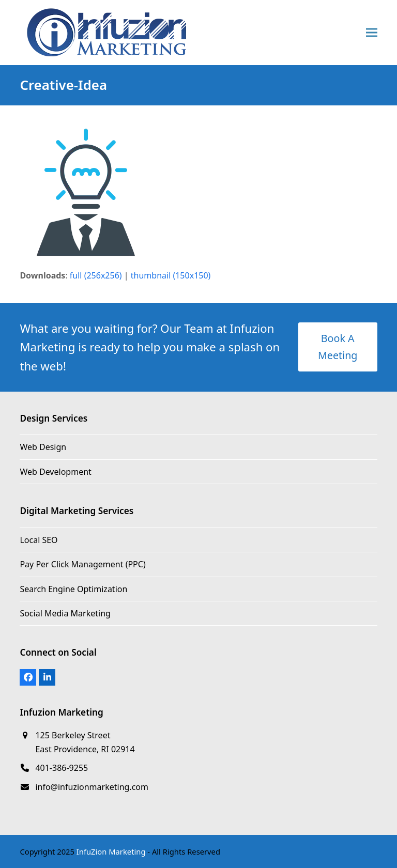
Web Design (43, 447)
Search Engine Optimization (73, 589)
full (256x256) (96, 275)
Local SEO (39, 540)
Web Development (55, 472)
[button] (372, 33)
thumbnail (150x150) (171, 275)
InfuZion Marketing (111, 851)
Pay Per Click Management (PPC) (82, 564)
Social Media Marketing (65, 613)
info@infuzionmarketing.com (92, 787)
